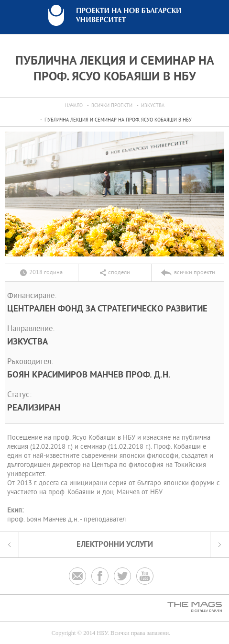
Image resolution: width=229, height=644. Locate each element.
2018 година (46, 273)
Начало (74, 106)
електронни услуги (115, 545)
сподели (119, 273)
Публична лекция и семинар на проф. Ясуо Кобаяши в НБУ (118, 120)
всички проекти (112, 106)
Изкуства (153, 106)
